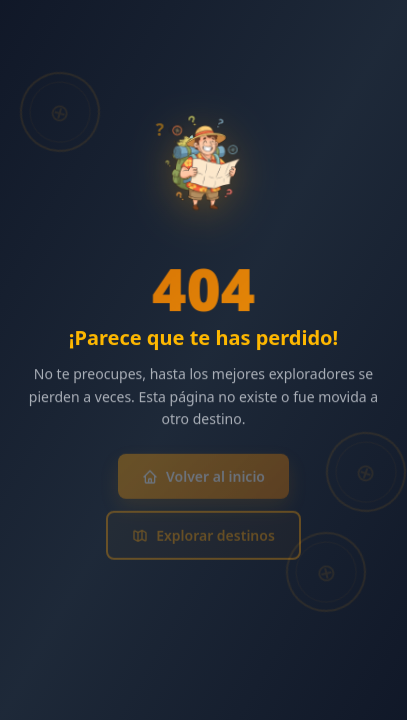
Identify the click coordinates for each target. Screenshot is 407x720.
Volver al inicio (203, 479)
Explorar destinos (203, 538)
